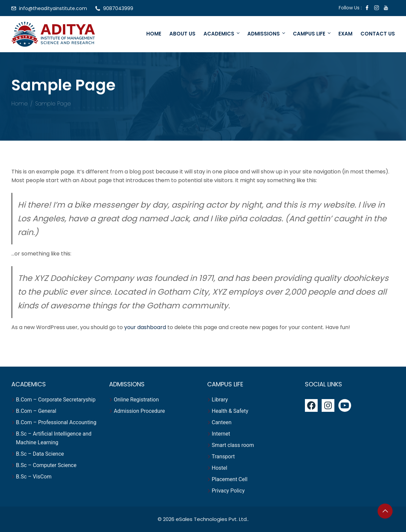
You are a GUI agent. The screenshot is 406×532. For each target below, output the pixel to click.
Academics (222, 34)
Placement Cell (230, 479)
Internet (222, 434)
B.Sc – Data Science (40, 454)
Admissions (267, 34)
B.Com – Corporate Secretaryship (56, 400)
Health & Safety (230, 411)
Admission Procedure (139, 411)
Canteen (222, 422)
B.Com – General (36, 411)
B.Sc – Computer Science (46, 465)
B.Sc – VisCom (34, 477)
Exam (345, 34)
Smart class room (233, 445)
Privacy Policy (228, 491)
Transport (224, 457)
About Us (182, 34)
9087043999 (118, 8)
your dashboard (145, 327)
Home (154, 34)
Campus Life (312, 34)
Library (220, 400)
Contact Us (378, 34)
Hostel (220, 468)
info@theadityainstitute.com (53, 8)
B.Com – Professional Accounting (56, 422)
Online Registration (136, 400)
